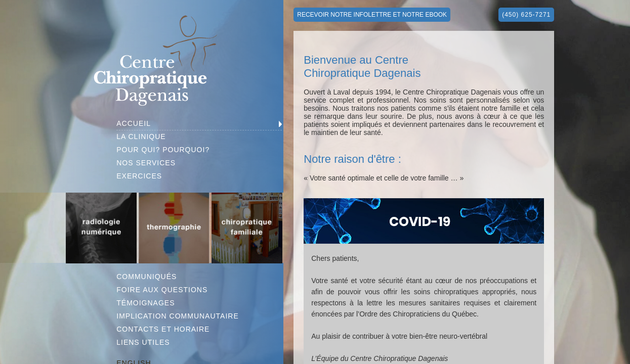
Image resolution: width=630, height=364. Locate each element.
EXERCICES (139, 176)
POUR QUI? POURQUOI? (163, 150)
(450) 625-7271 (526, 15)
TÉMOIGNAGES (145, 303)
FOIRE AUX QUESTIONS (162, 290)
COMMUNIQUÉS (146, 277)
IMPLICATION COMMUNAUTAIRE (178, 316)
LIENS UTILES (143, 342)
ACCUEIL (134, 123)
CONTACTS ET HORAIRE (163, 329)
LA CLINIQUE (141, 136)
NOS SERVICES (146, 163)
